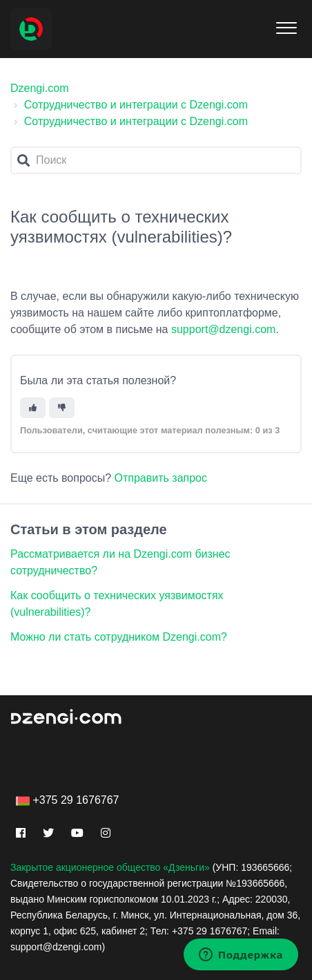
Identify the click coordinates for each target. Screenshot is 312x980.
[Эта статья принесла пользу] (33, 408)
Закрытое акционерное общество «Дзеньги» (110, 867)
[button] (286, 25)
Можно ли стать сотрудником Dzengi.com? (119, 637)
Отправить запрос (161, 478)
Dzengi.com (39, 88)
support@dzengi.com (223, 329)
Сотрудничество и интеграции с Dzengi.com (136, 105)
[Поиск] (156, 160)
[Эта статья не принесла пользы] (62, 408)
